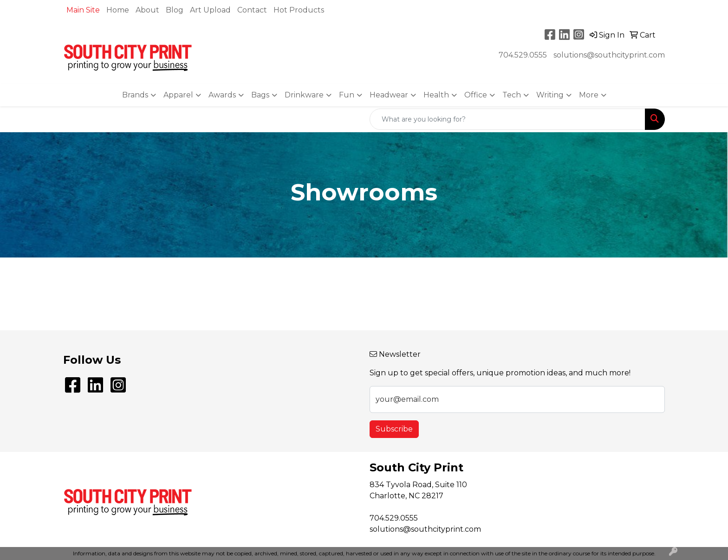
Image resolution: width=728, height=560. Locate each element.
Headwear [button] (389, 95)
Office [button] (476, 95)
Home (118, 10)
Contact (252, 10)
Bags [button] (260, 95)
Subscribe (394, 429)
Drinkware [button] (304, 95)
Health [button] (436, 95)
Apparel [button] (178, 95)
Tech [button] (512, 95)
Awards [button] (222, 95)
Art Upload (210, 10)
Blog (175, 10)
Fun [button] (347, 95)
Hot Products (299, 10)
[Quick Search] (507, 119)
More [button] (589, 95)
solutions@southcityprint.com (609, 55)
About (147, 10)
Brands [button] (135, 95)
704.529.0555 (523, 55)
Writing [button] (550, 95)
